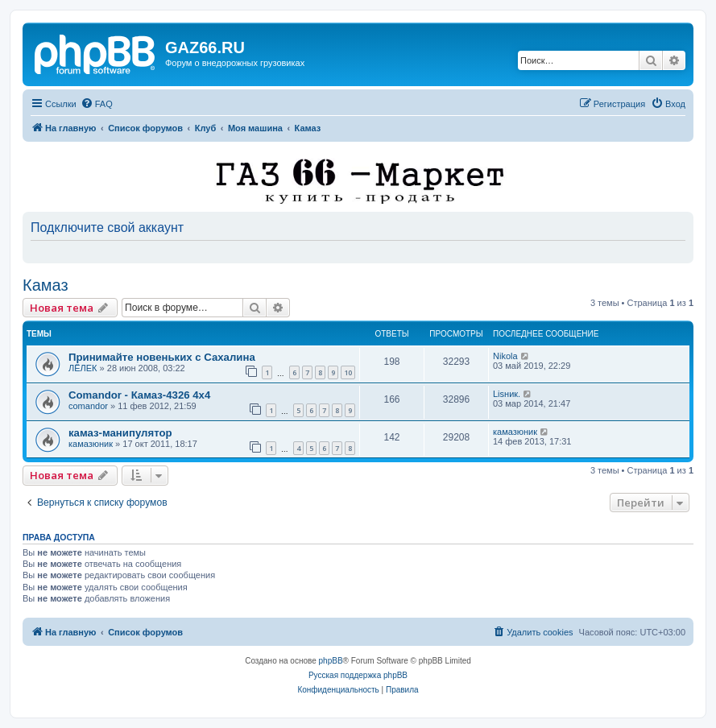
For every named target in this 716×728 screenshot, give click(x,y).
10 (348, 372)
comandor (88, 406)
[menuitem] (97, 104)
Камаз (46, 285)
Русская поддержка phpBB (358, 675)
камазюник (91, 444)
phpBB (331, 661)
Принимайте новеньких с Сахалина (162, 357)
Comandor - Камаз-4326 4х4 (139, 395)
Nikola (505, 356)
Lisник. (507, 394)
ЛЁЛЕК (83, 368)
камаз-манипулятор (120, 433)
